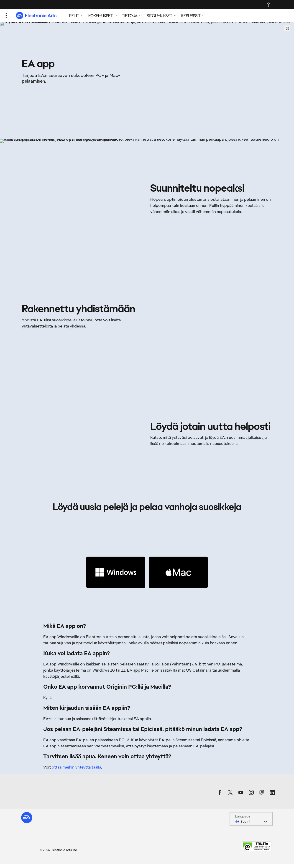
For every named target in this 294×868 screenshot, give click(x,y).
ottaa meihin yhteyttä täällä (76, 779)
